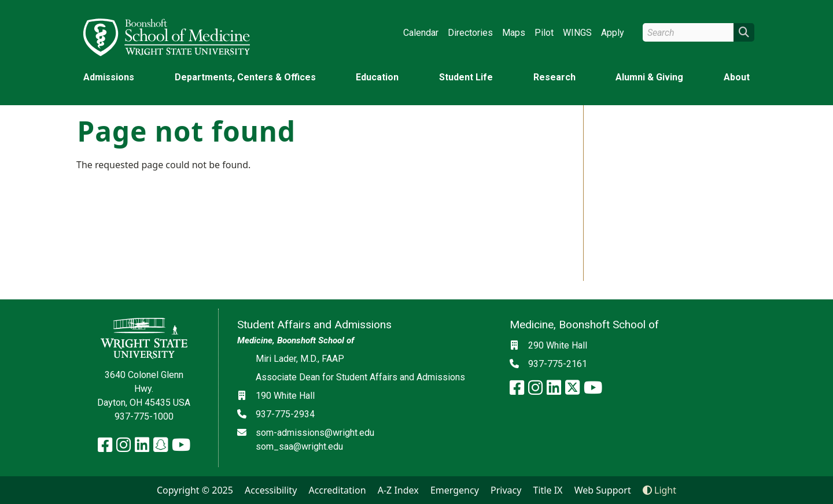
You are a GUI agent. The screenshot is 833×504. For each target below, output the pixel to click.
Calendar (421, 33)
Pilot (544, 33)
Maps (514, 33)
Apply (613, 33)
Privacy (506, 490)
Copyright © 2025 (195, 490)
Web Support (603, 490)
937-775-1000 (144, 416)
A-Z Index (398, 490)
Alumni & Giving (649, 77)
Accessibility (271, 490)
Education (377, 77)
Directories (470, 33)
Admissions (109, 77)
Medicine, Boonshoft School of (296, 340)
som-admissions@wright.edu (315, 433)
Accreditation (337, 490)
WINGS (577, 33)
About (737, 77)
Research (554, 77)
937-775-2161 (558, 364)
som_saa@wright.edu (299, 446)
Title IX (548, 490)
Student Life (466, 77)
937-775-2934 (285, 414)
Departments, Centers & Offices (245, 77)
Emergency (455, 490)
